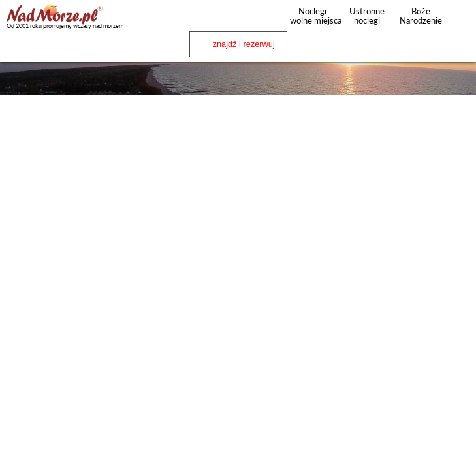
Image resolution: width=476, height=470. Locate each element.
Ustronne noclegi (367, 16)
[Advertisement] (238, 190)
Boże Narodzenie (421, 16)
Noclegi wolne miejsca (312, 16)
